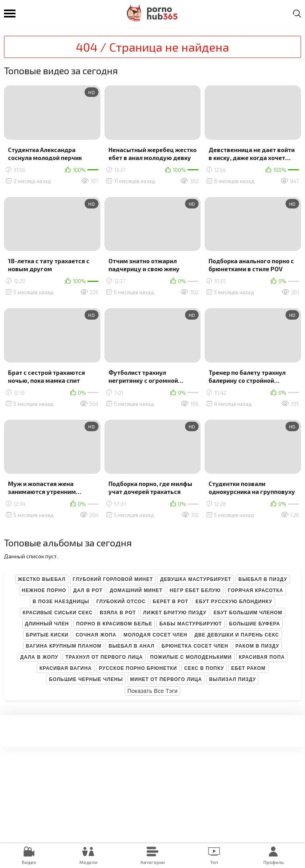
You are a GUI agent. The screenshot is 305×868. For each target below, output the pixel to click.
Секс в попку (204, 668)
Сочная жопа (96, 635)
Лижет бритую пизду (175, 613)
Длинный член (47, 624)
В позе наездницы (61, 602)
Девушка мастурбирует (196, 579)
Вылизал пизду (233, 679)
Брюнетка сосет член (195, 646)
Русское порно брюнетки (138, 668)
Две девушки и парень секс (237, 635)
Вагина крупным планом (64, 646)
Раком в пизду (257, 646)
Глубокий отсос (121, 602)
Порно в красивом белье (114, 624)
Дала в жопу (39, 657)
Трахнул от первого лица (104, 657)
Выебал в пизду (263, 579)
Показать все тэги (153, 691)
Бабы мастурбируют (190, 624)
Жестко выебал (42, 579)
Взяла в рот (118, 613)
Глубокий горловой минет (113, 579)
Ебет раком (248, 668)
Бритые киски (47, 635)
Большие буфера (255, 624)
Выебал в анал (131, 646)
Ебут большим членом (248, 613)
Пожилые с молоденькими (191, 657)
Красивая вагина (66, 668)
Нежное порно (44, 590)
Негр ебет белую (195, 590)
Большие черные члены (86, 679)
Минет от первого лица (166, 679)
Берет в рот (171, 602)
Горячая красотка (256, 590)
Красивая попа (262, 657)
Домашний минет (136, 590)
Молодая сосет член (155, 635)
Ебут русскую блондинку (234, 602)
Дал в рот (88, 590)
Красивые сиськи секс (58, 613)
